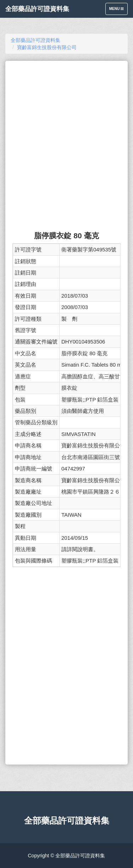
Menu (118, 10)
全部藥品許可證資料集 (37, 9)
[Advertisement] (66, 103)
